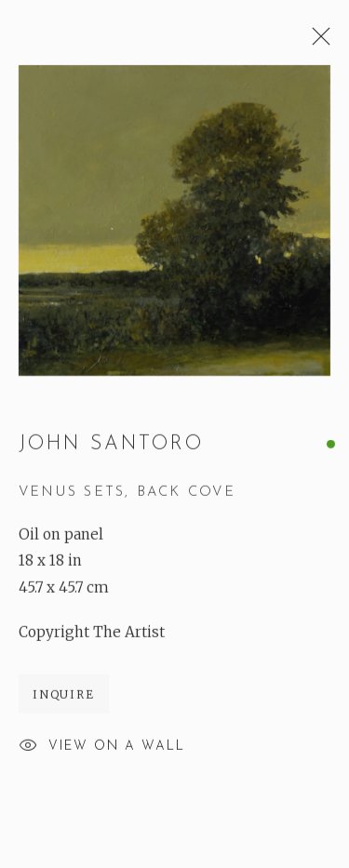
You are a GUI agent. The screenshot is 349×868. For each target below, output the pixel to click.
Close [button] (316, 42)
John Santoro (112, 444)
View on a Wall (102, 748)
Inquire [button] (64, 695)
